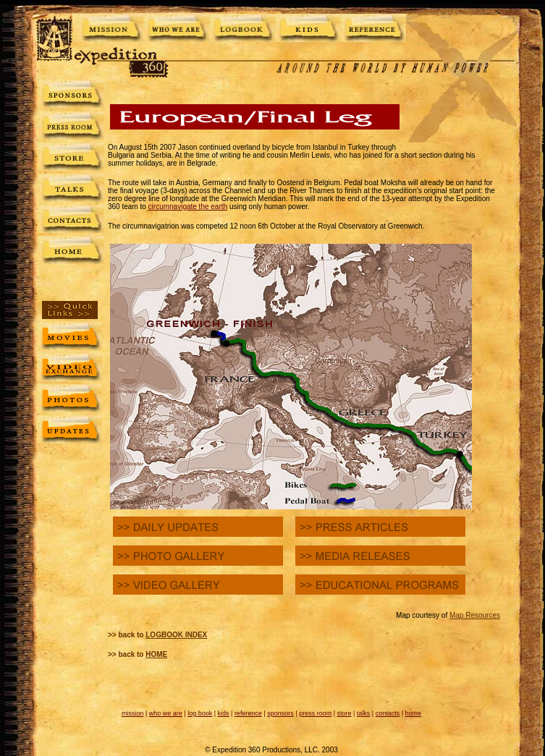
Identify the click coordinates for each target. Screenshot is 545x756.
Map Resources (475, 615)
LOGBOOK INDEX (176, 635)
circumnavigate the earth (188, 207)
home (414, 713)
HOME (156, 654)
